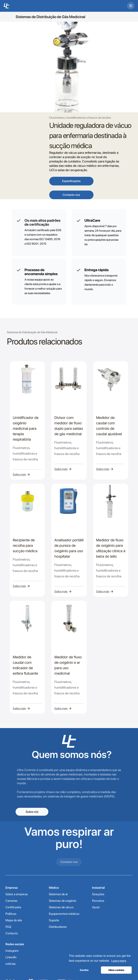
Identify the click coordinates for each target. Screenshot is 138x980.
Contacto (12, 933)
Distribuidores (58, 927)
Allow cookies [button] (116, 970)
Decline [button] (84, 970)
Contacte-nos (71, 195)
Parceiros (98, 901)
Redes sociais (15, 944)
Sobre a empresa (17, 894)
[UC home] (6, 6)
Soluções (98, 894)
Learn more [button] (119, 961)
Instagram (12, 951)
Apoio (96, 907)
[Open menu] (131, 6)
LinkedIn (11, 957)
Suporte (54, 920)
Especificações (71, 181)
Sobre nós (32, 812)
